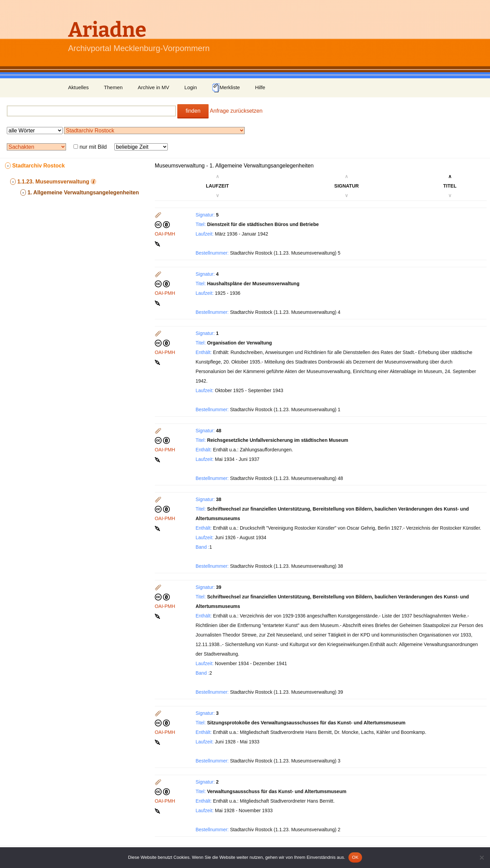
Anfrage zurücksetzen (236, 111)
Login (191, 87)
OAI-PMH (165, 234)
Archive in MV (154, 87)
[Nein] (481, 857)
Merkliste (226, 88)
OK (355, 857)
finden (193, 111)
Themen (113, 87)
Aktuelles (78, 87)
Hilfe (260, 87)
